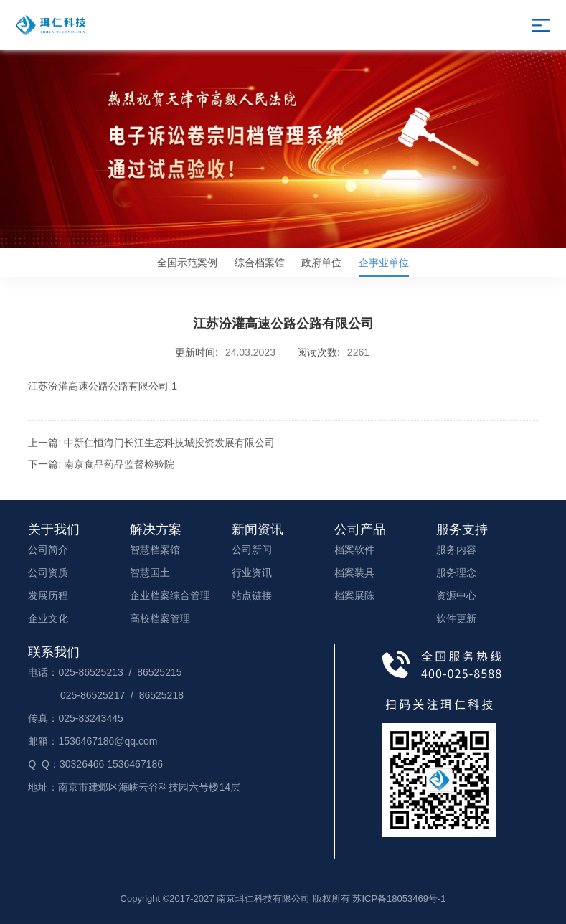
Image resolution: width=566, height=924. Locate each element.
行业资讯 (252, 572)
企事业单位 (384, 267)
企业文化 (48, 618)
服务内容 (456, 550)
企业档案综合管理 (170, 595)
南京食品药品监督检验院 (119, 464)
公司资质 (48, 572)
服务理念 (456, 572)
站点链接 (252, 595)
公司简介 (48, 550)
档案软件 (354, 550)
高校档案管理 (160, 618)
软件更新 (456, 618)
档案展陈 (354, 595)
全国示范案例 (187, 263)
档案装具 (354, 572)
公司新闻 (252, 550)
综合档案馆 (260, 263)
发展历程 (48, 595)
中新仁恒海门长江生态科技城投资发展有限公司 (169, 443)
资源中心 (456, 595)
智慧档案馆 (155, 550)
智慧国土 (150, 572)
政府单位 (321, 263)
